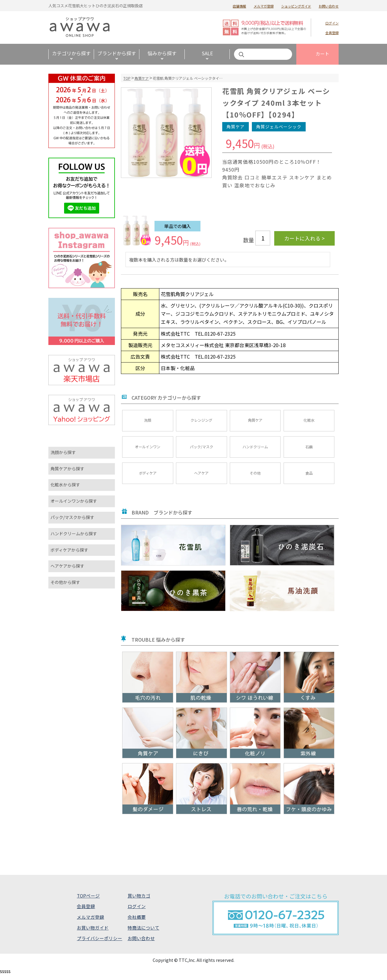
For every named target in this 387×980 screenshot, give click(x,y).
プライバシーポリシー (99, 943)
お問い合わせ (329, 6)
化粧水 (309, 421)
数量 (249, 240)
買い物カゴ (139, 900)
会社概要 (136, 922)
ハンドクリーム (255, 449)
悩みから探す (162, 53)
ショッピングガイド (296, 6)
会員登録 (332, 33)
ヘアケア (201, 477)
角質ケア (142, 78)
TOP (127, 78)
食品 (309, 477)
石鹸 (309, 449)
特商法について (143, 932)
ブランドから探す (117, 53)
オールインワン (148, 449)
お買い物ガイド (92, 932)
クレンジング (201, 421)
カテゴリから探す (71, 53)
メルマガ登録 (264, 6)
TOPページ (88, 900)
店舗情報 (239, 6)
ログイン (332, 23)
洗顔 (148, 421)
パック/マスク (202, 449)
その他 (255, 477)
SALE (207, 53)
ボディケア (148, 477)
